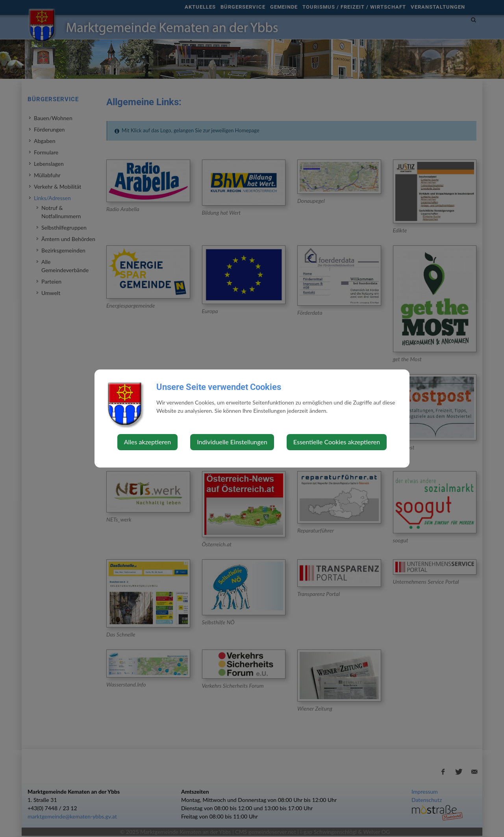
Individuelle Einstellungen (232, 442)
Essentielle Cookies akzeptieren (337, 442)
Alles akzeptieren (147, 442)
